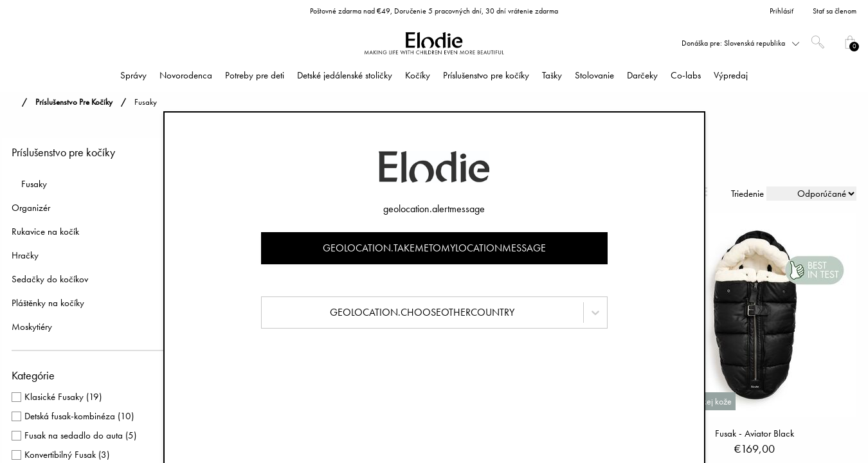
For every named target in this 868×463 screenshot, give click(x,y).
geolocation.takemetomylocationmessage (434, 248)
